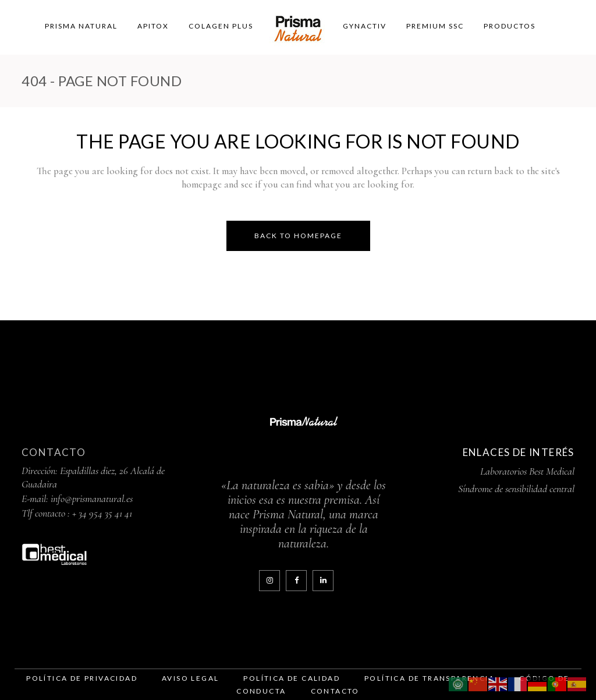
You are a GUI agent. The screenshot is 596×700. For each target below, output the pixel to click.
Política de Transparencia (430, 678)
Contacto (54, 452)
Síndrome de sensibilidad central (516, 489)
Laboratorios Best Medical (527, 471)
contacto (335, 691)
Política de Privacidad (82, 678)
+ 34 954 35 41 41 (102, 513)
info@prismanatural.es (92, 499)
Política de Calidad (292, 678)
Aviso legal (190, 678)
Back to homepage (298, 236)
